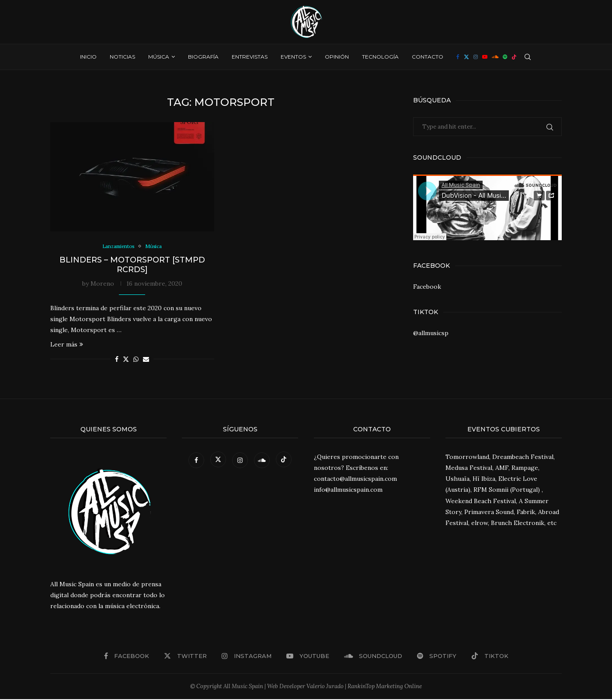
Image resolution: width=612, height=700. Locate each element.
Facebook (427, 287)
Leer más (67, 345)
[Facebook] (458, 57)
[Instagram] (476, 57)
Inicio (88, 57)
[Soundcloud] (495, 57)
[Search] (528, 57)
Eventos (293, 57)
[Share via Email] (146, 360)
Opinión (337, 57)
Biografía (203, 57)
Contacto (428, 57)
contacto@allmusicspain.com (355, 479)
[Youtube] (485, 57)
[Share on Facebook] (117, 360)
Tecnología (380, 57)
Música (159, 57)
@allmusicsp (431, 333)
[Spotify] (505, 57)
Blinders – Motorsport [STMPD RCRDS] (132, 266)
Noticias (122, 57)
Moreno (102, 284)
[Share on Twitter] (126, 360)
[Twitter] (466, 57)
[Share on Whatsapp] (136, 360)
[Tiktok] (514, 57)
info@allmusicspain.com (348, 491)
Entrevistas (250, 57)
